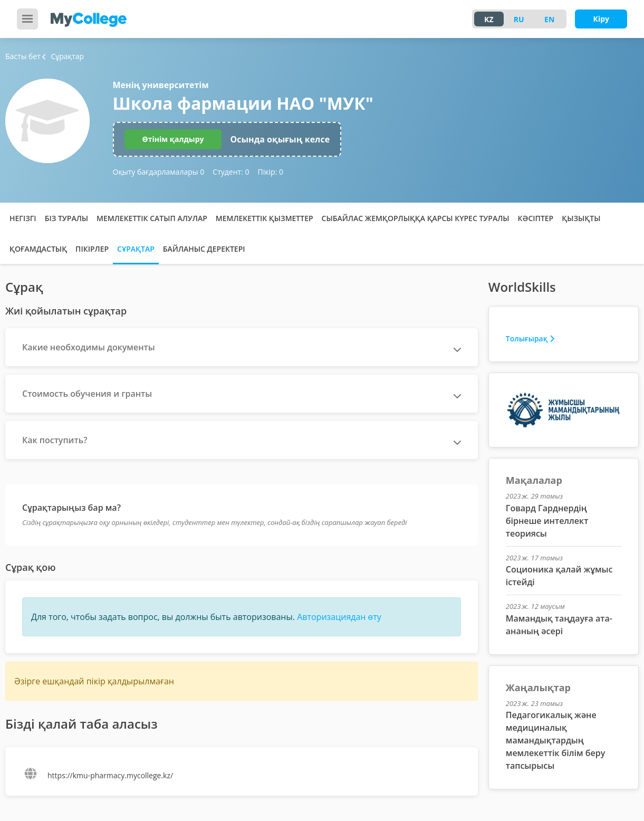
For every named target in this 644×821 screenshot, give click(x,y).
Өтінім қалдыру (173, 139)
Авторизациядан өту (339, 617)
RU (519, 19)
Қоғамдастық (38, 249)
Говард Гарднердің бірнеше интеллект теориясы (547, 521)
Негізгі (23, 218)
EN (549, 19)
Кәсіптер (536, 218)
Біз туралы (66, 218)
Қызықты (581, 218)
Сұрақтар (136, 249)
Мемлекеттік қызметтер (265, 218)
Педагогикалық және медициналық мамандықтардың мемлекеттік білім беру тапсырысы (555, 740)
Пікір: (271, 172)
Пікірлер (92, 249)
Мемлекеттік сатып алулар (152, 218)
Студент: (231, 172)
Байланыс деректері (204, 249)
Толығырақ (530, 338)
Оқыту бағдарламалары (159, 172)
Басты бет (23, 56)
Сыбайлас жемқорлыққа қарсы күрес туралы (416, 218)
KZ (489, 19)
